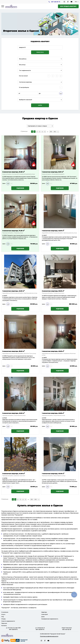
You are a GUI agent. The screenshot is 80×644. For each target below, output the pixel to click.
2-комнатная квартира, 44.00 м (14, 473)
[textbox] (40, 100)
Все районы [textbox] (23, 59)
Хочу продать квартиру (68, 6)
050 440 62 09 (67, 629)
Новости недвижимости (8, 621)
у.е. (61, 93)
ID (3, 235)
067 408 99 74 (13, 629)
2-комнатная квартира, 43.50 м (13, 413)
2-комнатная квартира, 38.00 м (13, 351)
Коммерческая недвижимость (50, 619)
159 (51, 132)
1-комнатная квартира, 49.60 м (53, 351)
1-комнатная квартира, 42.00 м (53, 231)
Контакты (4, 626)
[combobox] (40, 59)
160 (55, 132)
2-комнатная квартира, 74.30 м (13, 231)
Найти (40, 105)
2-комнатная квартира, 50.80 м (13, 172)
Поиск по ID (40, 52)
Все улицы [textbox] (22, 65)
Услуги (3, 614)
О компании (5, 612)
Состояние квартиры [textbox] (25, 82)
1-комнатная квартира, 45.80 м (53, 413)
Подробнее (20, 188)
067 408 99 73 (55, 2)
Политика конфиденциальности (49, 636)
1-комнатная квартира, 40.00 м (53, 473)
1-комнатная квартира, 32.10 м (53, 172)
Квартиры (44, 612)
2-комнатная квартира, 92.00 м (53, 291)
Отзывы (3, 619)
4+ (61, 76)
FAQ (3, 617)
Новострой (45, 614)
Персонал (4, 623)
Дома (43, 617)
